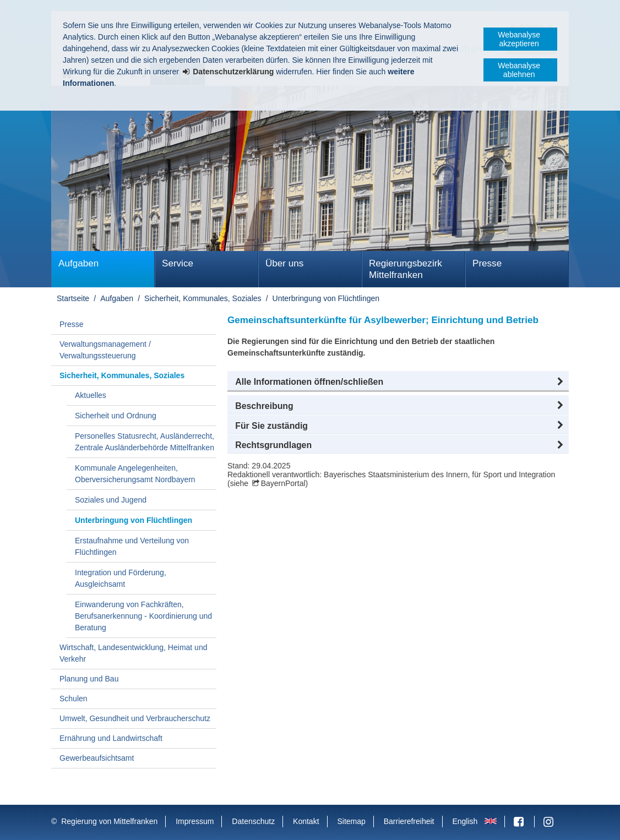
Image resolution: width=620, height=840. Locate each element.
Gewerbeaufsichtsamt (97, 758)
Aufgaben (78, 263)
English (465, 821)
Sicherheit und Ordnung (116, 416)
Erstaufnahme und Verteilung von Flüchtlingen (132, 546)
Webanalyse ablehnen (519, 70)
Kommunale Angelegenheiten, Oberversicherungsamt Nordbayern (135, 474)
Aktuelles (91, 395)
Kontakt (306, 821)
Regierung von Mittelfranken (109, 821)
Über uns (284, 263)
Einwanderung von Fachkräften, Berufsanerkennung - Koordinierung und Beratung (143, 616)
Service (178, 263)
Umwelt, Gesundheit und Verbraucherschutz (135, 718)
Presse (487, 263)
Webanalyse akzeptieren (519, 39)
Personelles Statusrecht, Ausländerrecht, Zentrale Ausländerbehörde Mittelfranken (145, 442)
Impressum (195, 821)
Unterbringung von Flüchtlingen (326, 298)
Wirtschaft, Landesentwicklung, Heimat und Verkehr (133, 653)
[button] (398, 382)
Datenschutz (253, 821)
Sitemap (351, 821)
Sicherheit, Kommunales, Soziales (203, 298)
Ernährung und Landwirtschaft (111, 738)
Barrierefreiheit (409, 821)
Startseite (73, 298)
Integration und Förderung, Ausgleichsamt (121, 578)
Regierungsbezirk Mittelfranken (406, 269)
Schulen (74, 699)
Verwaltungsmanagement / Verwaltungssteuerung (105, 350)
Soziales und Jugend (111, 500)
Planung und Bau (89, 679)
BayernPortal (283, 483)
